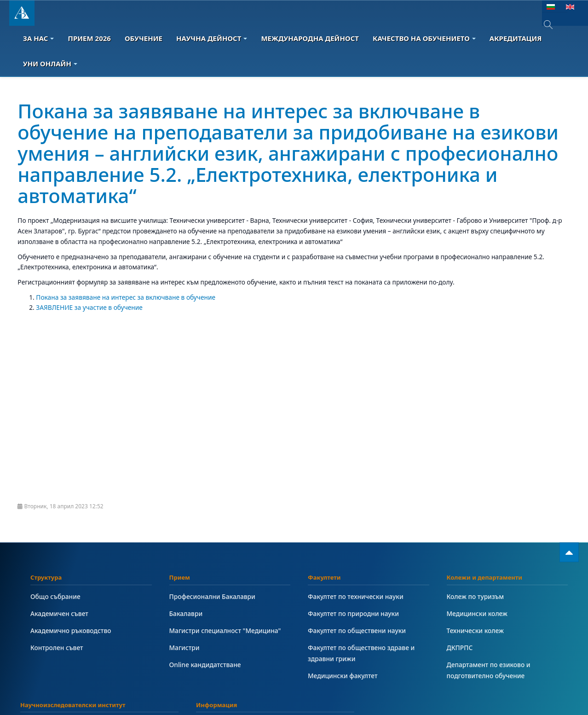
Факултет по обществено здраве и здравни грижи (361, 653)
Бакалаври (186, 613)
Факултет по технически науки (356, 596)
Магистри (184, 648)
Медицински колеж (477, 613)
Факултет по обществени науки (357, 631)
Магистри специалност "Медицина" (225, 631)
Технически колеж (475, 631)
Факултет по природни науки (353, 613)
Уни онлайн (50, 64)
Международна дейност (310, 38)
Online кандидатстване (205, 665)
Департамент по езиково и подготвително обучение (489, 670)
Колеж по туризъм (476, 596)
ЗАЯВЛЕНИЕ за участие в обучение (89, 307)
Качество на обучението (424, 38)
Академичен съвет (59, 613)
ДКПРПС (460, 648)
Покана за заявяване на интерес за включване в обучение (126, 297)
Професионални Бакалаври (212, 596)
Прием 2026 (89, 38)
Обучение (144, 38)
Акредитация (516, 38)
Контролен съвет (57, 648)
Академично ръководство (71, 631)
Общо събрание (55, 596)
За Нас (38, 38)
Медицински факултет (343, 676)
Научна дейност (212, 38)
